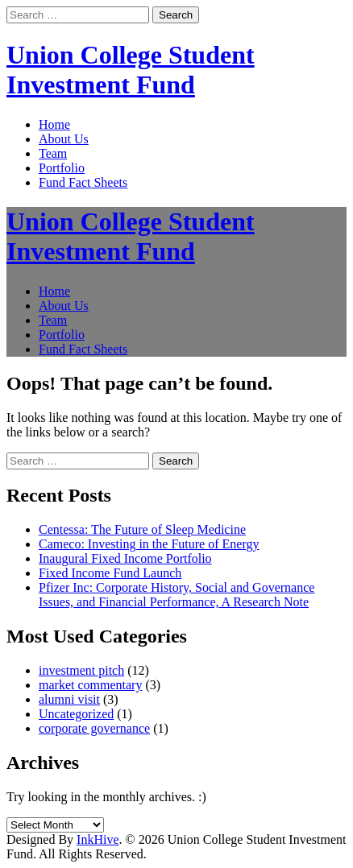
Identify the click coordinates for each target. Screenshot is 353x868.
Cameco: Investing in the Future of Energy (149, 544)
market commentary (90, 685)
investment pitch (81, 670)
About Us (64, 139)
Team (53, 153)
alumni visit (69, 699)
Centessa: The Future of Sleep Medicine (142, 529)
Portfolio (62, 168)
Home (54, 124)
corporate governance (94, 728)
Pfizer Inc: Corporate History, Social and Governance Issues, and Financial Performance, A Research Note (176, 595)
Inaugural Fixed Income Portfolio (125, 558)
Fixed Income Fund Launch (110, 573)
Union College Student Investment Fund (131, 70)
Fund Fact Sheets (83, 182)
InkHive (98, 839)
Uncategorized (76, 714)
